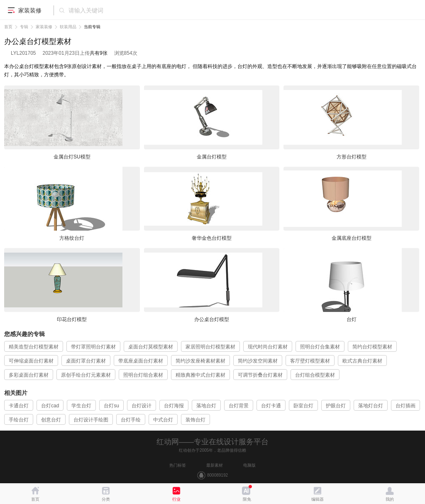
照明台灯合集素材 (320, 347)
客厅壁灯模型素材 (310, 361)
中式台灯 (163, 420)
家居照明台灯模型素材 (210, 347)
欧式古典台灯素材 (362, 361)
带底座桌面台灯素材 (141, 361)
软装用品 (68, 27)
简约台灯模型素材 (372, 347)
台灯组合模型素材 (315, 375)
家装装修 (44, 27)
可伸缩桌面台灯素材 (31, 361)
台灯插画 (405, 406)
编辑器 (318, 499)
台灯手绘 (131, 420)
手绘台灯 (19, 420)
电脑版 (249, 465)
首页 (8, 27)
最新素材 (215, 465)
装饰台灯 (195, 420)
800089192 (217, 475)
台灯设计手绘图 (91, 420)
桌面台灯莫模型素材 (151, 347)
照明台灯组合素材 (143, 375)
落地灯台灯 (371, 406)
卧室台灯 (303, 406)
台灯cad (50, 406)
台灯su (111, 406)
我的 (390, 499)
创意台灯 (51, 420)
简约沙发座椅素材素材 (200, 361)
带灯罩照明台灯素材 (93, 347)
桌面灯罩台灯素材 (86, 361)
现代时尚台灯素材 (268, 347)
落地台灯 (206, 406)
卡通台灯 (19, 406)
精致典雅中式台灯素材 (200, 375)
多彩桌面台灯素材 (29, 375)
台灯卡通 (271, 406)
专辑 (24, 27)
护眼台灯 (336, 406)
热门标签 (178, 465)
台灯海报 (174, 406)
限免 (247, 499)
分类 (106, 499)
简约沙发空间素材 (258, 361)
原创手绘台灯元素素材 (86, 375)
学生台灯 (81, 406)
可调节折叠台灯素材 (260, 375)
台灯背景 (239, 406)
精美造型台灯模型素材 (34, 347)
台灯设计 (142, 406)
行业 (176, 499)
